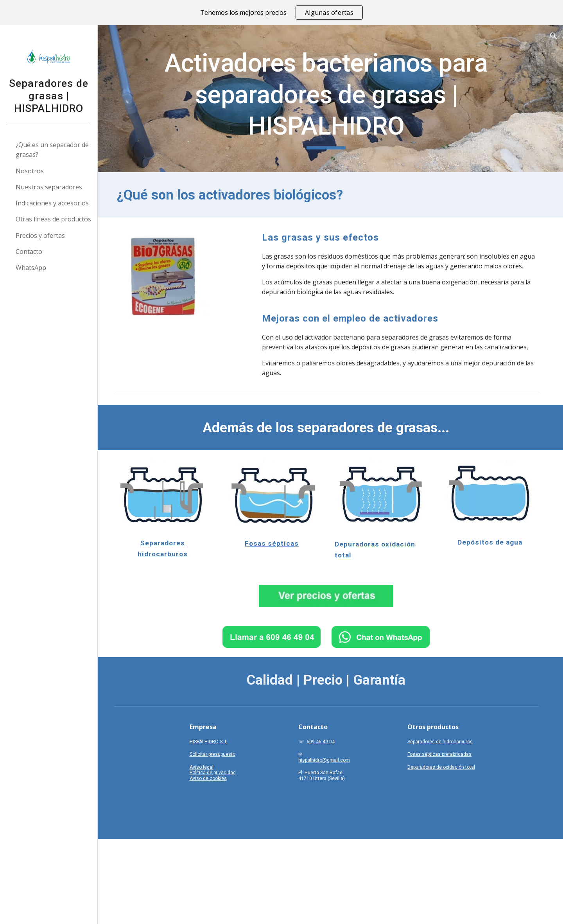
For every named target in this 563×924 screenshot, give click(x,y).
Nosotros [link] (30, 171)
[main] (331, 99)
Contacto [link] (29, 252)
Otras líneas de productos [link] (53, 219)
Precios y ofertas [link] (40, 235)
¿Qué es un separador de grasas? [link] (52, 150)
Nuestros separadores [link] (49, 187)
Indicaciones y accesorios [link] (52, 203)
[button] (554, 36)
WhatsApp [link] (31, 268)
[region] (281, 13)
